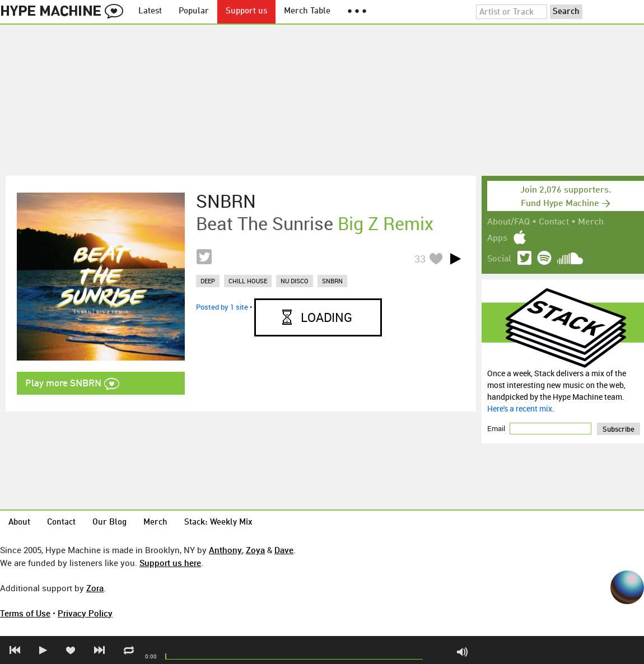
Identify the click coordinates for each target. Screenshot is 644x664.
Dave (284, 550)
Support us (246, 11)
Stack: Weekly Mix (218, 523)
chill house (248, 281)
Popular (194, 11)
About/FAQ (508, 222)
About (19, 523)
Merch (591, 222)
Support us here (170, 563)
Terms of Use (25, 613)
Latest (150, 11)
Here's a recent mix (520, 408)
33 (420, 259)
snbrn (332, 281)
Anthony (225, 550)
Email (497, 428)
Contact (554, 222)
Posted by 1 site (222, 307)
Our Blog (109, 523)
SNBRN (226, 201)
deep (208, 281)
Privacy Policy (85, 613)
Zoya (255, 550)
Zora (95, 588)
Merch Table (307, 11)
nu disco (295, 281)
